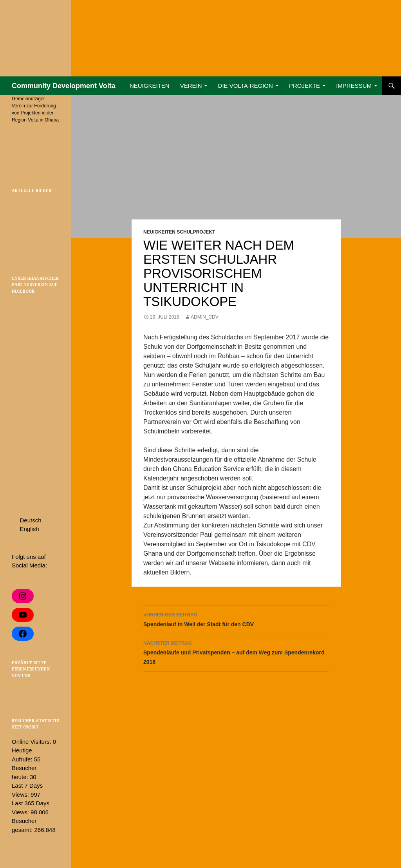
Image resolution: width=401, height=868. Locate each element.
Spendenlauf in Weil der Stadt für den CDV (236, 619)
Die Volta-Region (246, 86)
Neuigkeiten (150, 86)
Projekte (304, 86)
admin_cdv (205, 317)
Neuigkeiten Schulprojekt (179, 232)
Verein (191, 86)
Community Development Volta (64, 86)
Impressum (354, 86)
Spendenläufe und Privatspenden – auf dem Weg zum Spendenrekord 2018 (236, 652)
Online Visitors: (32, 742)
